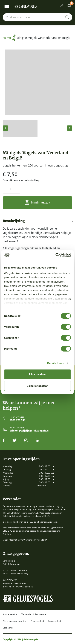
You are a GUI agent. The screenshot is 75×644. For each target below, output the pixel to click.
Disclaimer (8, 628)
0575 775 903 (18, 420)
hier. (45, 540)
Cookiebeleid (54, 621)
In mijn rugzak (41, 202)
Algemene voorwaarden (15, 621)
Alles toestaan (37, 374)
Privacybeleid (37, 621)
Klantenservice (10, 614)
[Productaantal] (11, 189)
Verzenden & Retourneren (34, 614)
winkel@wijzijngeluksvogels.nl (30, 431)
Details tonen (56, 363)
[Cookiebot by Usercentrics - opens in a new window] (55, 255)
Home (9, 38)
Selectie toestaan (38, 386)
